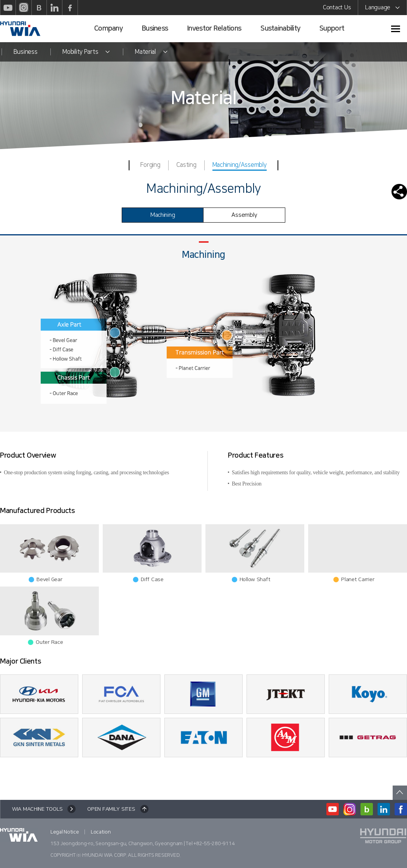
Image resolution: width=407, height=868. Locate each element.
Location (101, 832)
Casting (186, 165)
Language (382, 9)
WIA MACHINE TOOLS (37, 809)
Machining (163, 215)
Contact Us (337, 8)
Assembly (244, 215)
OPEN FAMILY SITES (111, 809)
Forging (150, 165)
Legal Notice (65, 832)
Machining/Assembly (240, 166)
